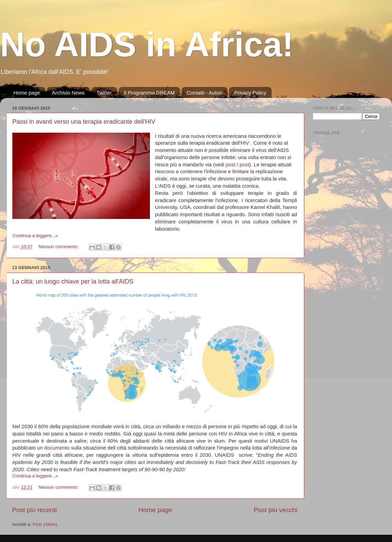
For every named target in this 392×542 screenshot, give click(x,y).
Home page (27, 93)
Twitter (104, 93)
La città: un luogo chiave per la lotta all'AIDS (73, 281)
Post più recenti (34, 510)
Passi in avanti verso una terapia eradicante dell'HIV (84, 122)
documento (57, 448)
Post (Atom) (45, 524)
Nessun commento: (59, 247)
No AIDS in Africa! (147, 44)
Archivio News (68, 93)
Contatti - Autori (204, 93)
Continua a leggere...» (35, 236)
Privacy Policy (250, 93)
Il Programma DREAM (149, 93)
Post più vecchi (276, 510)
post (230, 165)
